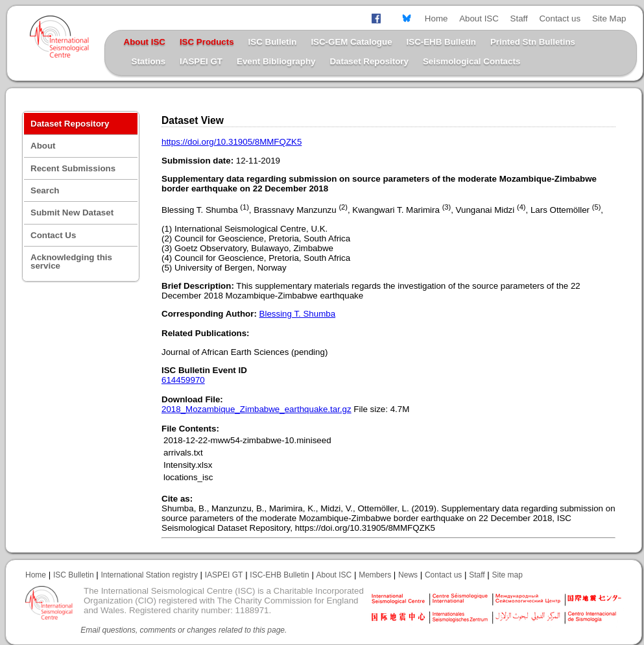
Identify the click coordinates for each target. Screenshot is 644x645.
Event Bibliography (276, 61)
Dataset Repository (369, 61)
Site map (507, 575)
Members (375, 575)
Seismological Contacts (471, 61)
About (43, 146)
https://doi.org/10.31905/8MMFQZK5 (232, 142)
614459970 (183, 380)
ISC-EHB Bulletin (441, 42)
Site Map (609, 18)
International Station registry (149, 575)
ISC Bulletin (273, 42)
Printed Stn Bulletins (533, 42)
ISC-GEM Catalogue (351, 42)
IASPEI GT (201, 61)
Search (45, 190)
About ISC (479, 18)
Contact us (560, 18)
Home (436, 18)
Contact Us (53, 235)
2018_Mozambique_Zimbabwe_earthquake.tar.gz (256, 409)
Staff (519, 18)
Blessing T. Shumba (298, 314)
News (408, 575)
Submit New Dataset (72, 213)
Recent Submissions (73, 168)
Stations (149, 61)
